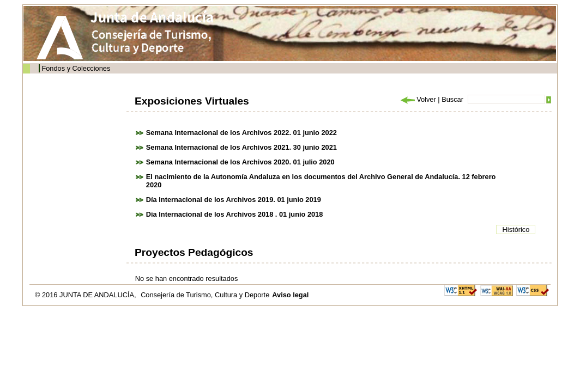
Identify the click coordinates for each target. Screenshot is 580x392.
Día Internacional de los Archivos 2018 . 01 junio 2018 (235, 214)
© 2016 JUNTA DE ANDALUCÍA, (86, 295)
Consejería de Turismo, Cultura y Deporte (205, 295)
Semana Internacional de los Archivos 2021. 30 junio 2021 (241, 147)
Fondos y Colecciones (76, 68)
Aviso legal (290, 295)
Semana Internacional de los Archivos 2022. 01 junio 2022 (241, 133)
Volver (418, 99)
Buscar (452, 99)
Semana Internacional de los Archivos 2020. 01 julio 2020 (240, 162)
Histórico (516, 229)
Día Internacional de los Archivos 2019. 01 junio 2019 (234, 200)
